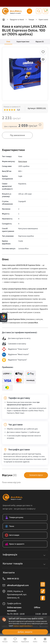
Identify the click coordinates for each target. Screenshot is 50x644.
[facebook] (43, 598)
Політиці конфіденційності (23, 626)
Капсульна (23, 162)
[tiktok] (43, 591)
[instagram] (43, 585)
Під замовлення (18, 135)
